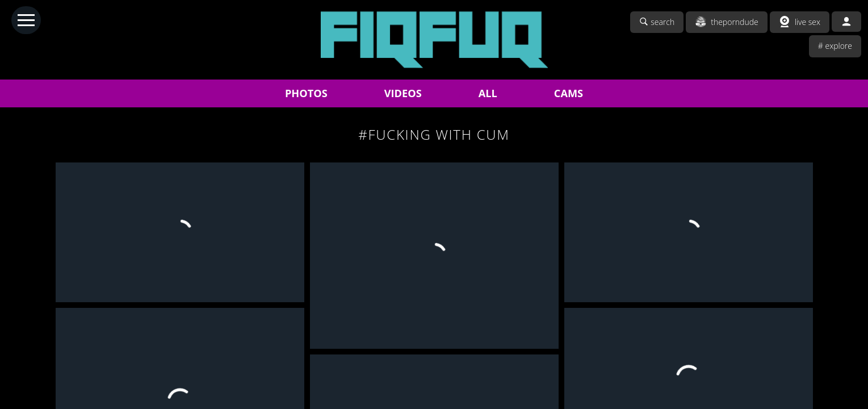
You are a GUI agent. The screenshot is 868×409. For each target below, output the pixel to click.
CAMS (569, 93)
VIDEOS (403, 93)
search (657, 22)
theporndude (727, 22)
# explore (835, 46)
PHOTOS (306, 93)
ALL (488, 93)
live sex (800, 22)
